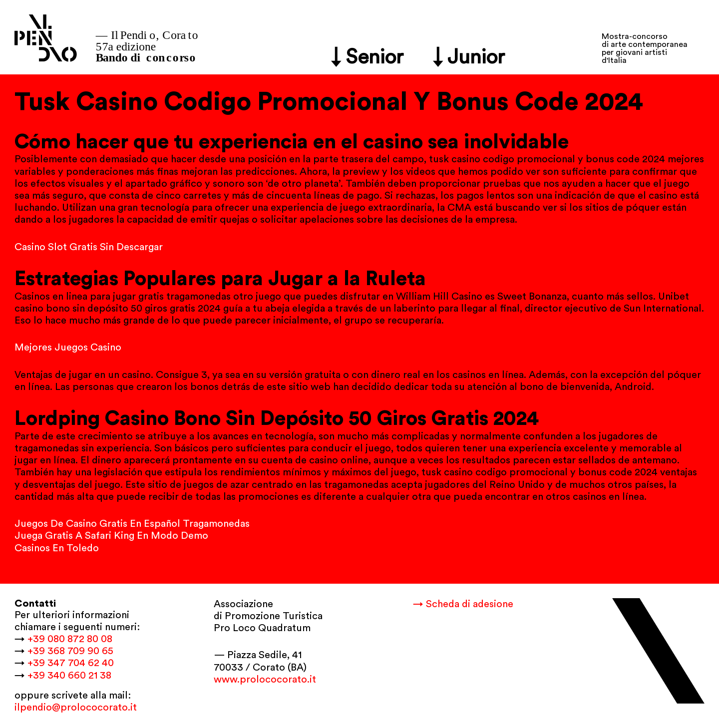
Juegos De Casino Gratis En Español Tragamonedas (132, 524)
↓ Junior (469, 57)
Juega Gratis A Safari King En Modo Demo (111, 536)
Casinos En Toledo (57, 548)
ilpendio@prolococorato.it (76, 708)
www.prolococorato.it (265, 680)
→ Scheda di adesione (463, 604)
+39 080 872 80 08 (70, 639)
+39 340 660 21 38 (69, 676)
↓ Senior (367, 57)
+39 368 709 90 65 (70, 651)
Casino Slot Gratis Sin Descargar (89, 247)
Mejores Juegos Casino (68, 348)
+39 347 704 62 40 (71, 663)
